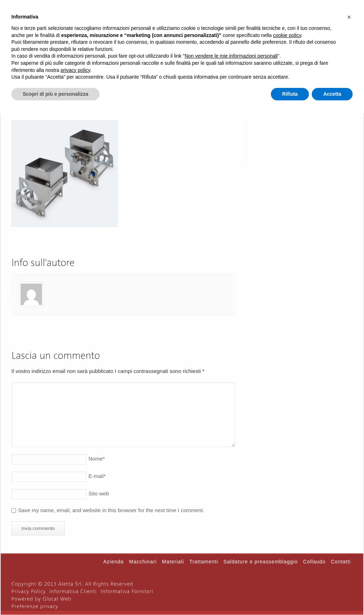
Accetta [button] (332, 94)
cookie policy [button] (287, 35)
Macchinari (143, 562)
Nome (97, 459)
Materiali (173, 562)
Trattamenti (204, 562)
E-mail (97, 476)
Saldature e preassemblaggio (261, 562)
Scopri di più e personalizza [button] (55, 94)
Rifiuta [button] (290, 94)
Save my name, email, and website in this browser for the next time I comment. (111, 510)
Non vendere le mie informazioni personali (231, 56)
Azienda (114, 562)
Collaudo (314, 562)
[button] (349, 17)
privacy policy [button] (76, 70)
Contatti (341, 562)
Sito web (99, 493)
